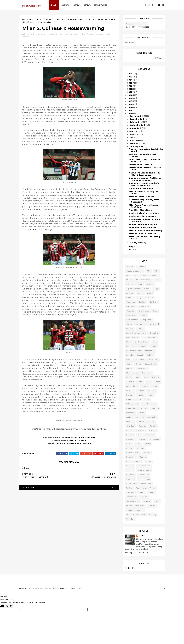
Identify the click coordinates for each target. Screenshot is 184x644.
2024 (130, 80)
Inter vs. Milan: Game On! (141, 165)
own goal (130, 426)
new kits (130, 421)
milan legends (132, 404)
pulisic (129, 444)
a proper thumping (134, 284)
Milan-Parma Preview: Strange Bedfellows (144, 206)
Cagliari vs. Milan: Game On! (142, 216)
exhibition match (142, 342)
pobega (153, 430)
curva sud (154, 324)
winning (153, 515)
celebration (144, 306)
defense (130, 329)
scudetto (130, 475)
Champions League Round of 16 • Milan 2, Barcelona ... (145, 174)
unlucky (152, 506)
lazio (140, 382)
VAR (157, 280)
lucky (154, 386)
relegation (131, 457)
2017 (130, 101)
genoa (129, 360)
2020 (130, 92)
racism (129, 448)
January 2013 (136, 243)
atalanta (130, 293)
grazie (129, 364)
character (131, 311)
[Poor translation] (9, 606)
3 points (32, 19)
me (89, 443)
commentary (132, 320)
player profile (140, 430)
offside (141, 421)
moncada (130, 413)
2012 (130, 247)
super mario (91, 19)
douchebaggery (149, 337)
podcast (130, 435)
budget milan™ (59, 19)
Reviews (87, 5)
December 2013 (137, 116)
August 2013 (136, 128)
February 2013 (136, 146)
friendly (130, 355)
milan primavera (149, 404)
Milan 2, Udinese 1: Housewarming (145, 231)
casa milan (131, 306)
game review (72, 19)
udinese (112, 19)
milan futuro (144, 399)
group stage (150, 364)
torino (151, 492)
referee (147, 453)
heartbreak (143, 368)
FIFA (149, 271)
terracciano (141, 488)
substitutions (144, 479)
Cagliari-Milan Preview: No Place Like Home (145, 220)
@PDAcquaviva (78, 440)
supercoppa (132, 484)
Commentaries (100, 5)
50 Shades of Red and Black (143, 228)
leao (149, 382)
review (143, 457)
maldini (141, 390)
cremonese (141, 324)
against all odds (133, 289)
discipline (154, 333)
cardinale (154, 302)
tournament (131, 497)
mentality (152, 390)
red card (141, 448)
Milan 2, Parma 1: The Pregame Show (144, 193)
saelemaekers (144, 466)
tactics (129, 488)
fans (155, 342)
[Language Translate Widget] (136, 24)
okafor (151, 421)
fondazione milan (134, 351)
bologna (130, 298)
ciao (155, 311)
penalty (153, 426)
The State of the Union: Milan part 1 (78, 438)
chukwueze (144, 311)
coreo (129, 324)
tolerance (130, 492)
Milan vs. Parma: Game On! (142, 197)
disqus (115, 487)
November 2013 (137, 119)
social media (144, 475)
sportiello (130, 479)
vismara (130, 510)
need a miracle (150, 417)
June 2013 (134, 134)
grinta (138, 364)
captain (142, 302)
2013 (130, 113)
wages (140, 510)
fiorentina (142, 346)
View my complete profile (136, 553)
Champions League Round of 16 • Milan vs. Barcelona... (145, 184)
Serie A (82, 19)
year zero (131, 519)
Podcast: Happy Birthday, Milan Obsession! (144, 201)
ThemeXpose (32, 588)
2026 (130, 74)
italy (146, 377)
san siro (130, 470)
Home (54, 5)
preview (143, 439)
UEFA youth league (143, 280)
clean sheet (132, 315)
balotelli (48, 19)
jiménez (155, 377)
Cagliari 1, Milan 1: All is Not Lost (144, 213)
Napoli (136, 275)
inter (138, 377)
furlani (140, 355)
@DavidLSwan (75, 443)
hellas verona (132, 373)
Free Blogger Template (47, 588)
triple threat (103, 19)
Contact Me (130, 568)
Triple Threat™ (39, 229)
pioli (128, 430)
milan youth (131, 408)
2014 (130, 110)
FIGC (157, 271)
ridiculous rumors (134, 461)
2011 (130, 250)
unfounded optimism (135, 506)
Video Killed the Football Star (143, 224)
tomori (142, 492)
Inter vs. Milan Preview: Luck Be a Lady (145, 169)
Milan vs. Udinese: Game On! (143, 234)
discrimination (132, 337)
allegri (147, 289)
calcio (151, 298)
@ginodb (62, 443)
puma (138, 444)
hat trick (130, 368)
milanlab (155, 408)
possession (149, 435)
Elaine (142, 536)
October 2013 (136, 122)
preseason (131, 439)
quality (148, 444)
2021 (130, 89)
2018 (130, 98)
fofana (154, 346)
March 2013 (135, 143)
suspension (146, 484)
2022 (130, 86)
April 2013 (134, 140)
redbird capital (133, 453)
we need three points (136, 515)
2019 (130, 95)
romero (130, 466)
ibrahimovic (147, 373)
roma (148, 461)
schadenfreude (144, 470)
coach (144, 315)
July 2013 (134, 131)
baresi (150, 293)
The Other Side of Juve (140, 210)
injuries (129, 377)
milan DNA (131, 399)
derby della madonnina (136, 333)
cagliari (141, 298)
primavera (155, 439)
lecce (157, 382)
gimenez (140, 360)
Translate (142, 27)
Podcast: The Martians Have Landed (143, 155)
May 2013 (134, 137)
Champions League (134, 271)
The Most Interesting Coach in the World (146, 150)
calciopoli (131, 302)
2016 (130, 104)
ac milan (40, 19)
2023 (130, 83)
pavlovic (142, 426)
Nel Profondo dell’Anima (141, 188)
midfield (141, 395)
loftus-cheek (132, 386)
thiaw (153, 488)
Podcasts (65, 5)
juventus (130, 382)
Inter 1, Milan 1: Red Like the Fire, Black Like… (145, 160)
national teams (133, 417)
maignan (130, 390)
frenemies (150, 351)
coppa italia (147, 320)
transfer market (133, 501)
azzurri (140, 293)
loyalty (145, 386)
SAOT (145, 275)
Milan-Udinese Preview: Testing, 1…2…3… (145, 238)
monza (141, 413)
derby (140, 329)
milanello (144, 408)
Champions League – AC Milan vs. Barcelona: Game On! (145, 179)
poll (139, 435)
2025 (130, 77)
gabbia (150, 355)
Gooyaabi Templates (75, 588)
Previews (76, 5)
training (144, 497)
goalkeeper (153, 360)
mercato (130, 395)
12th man (130, 267)
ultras (157, 501)
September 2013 (138, 125)
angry (156, 289)
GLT (128, 275)
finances (130, 346)
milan (151, 395)
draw (129, 342)
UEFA (129, 280)
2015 (130, 107)
